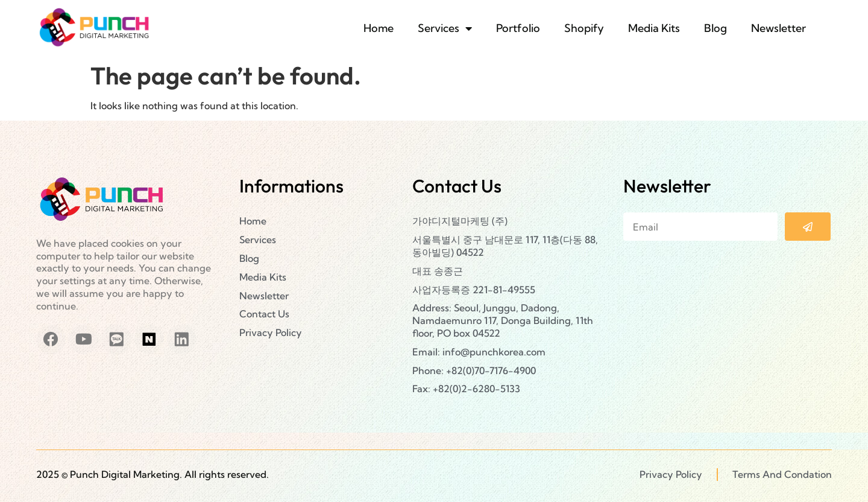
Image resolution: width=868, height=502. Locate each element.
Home (379, 28)
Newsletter (778, 28)
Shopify (584, 28)
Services (445, 28)
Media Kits (654, 28)
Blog (715, 28)
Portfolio (518, 28)
